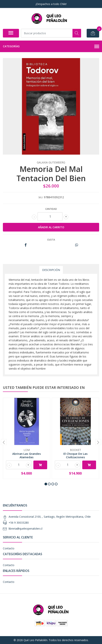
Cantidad (51, 209)
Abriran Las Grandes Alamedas (27, 455)
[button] (46, 484)
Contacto (9, 548)
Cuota (51, 240)
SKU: (41, 197)
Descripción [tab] (51, 270)
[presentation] (4, 442)
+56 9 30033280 (19, 523)
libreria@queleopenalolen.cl (25, 529)
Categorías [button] (51, 47)
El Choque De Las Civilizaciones (76, 455)
